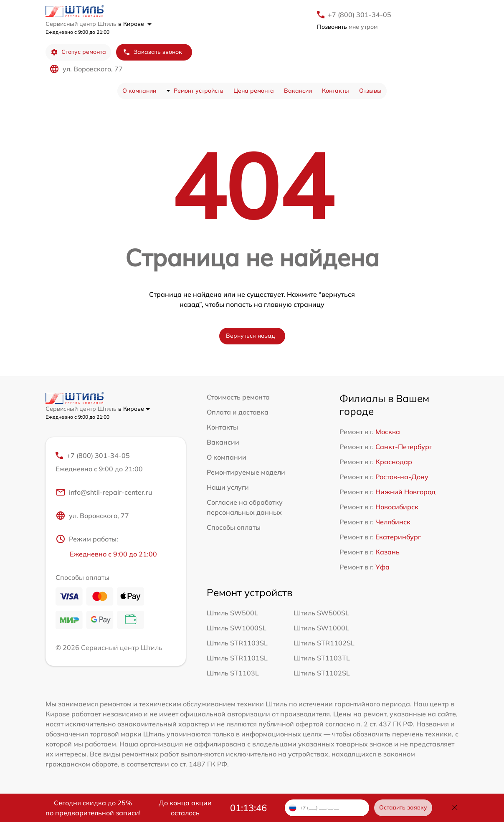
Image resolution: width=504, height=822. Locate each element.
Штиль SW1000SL (237, 628)
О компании (139, 91)
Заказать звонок (152, 52)
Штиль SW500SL (321, 613)
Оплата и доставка (238, 412)
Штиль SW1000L (321, 628)
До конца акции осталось (185, 808)
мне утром (347, 27)
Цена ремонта (254, 91)
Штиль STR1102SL (324, 643)
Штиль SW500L (232, 613)
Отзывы (370, 91)
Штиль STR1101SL (237, 658)
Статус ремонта (78, 52)
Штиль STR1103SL (237, 643)
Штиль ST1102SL (322, 673)
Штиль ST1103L (233, 673)
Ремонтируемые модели (246, 472)
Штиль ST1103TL (322, 658)
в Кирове (135, 24)
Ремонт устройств (199, 91)
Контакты (336, 91)
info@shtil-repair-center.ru (104, 492)
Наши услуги (228, 487)
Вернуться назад (251, 336)
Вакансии (298, 91)
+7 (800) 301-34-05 (360, 15)
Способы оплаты (234, 527)
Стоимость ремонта (238, 397)
